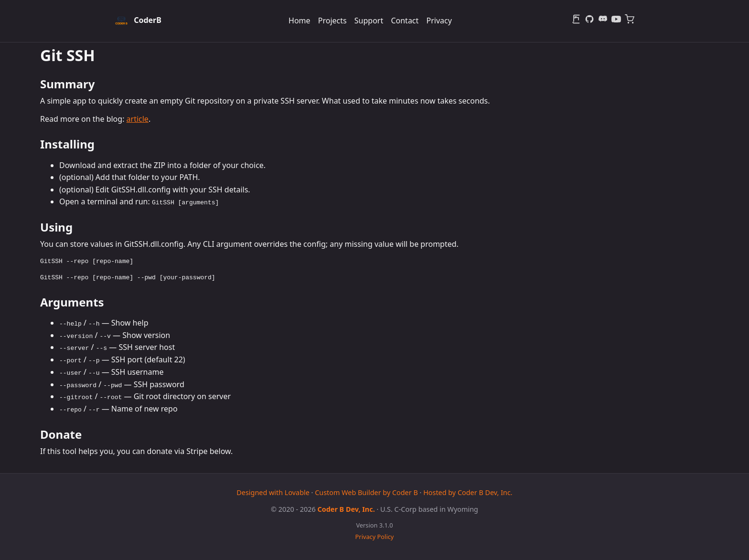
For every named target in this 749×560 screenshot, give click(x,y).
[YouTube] (616, 21)
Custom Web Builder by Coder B (366, 491)
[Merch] (630, 21)
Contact (405, 21)
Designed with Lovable (273, 491)
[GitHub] (589, 21)
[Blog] (576, 21)
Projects (332, 21)
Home (300, 21)
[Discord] (603, 21)
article (138, 119)
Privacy (439, 21)
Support (369, 21)
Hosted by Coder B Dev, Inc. (468, 491)
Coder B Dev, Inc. (346, 508)
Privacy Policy (375, 536)
